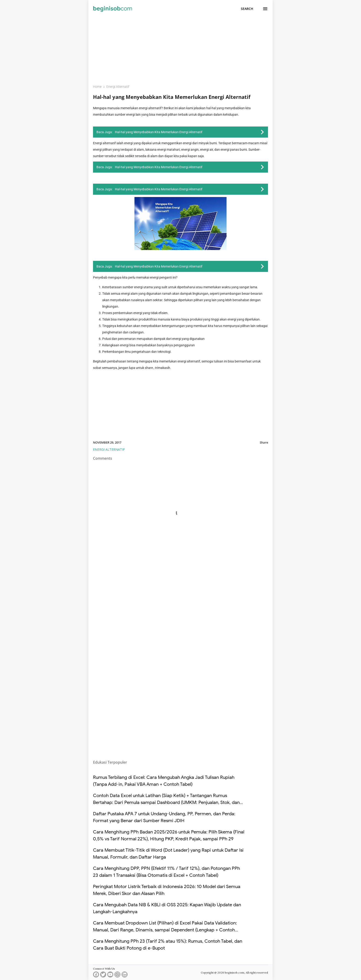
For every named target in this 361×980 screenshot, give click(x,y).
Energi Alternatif (109, 449)
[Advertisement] (180, 48)
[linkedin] (125, 976)
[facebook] (96, 976)
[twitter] (103, 976)
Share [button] (264, 442)
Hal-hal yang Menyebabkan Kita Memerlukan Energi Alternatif (172, 97)
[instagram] (117, 976)
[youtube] (110, 976)
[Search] (247, 9)
